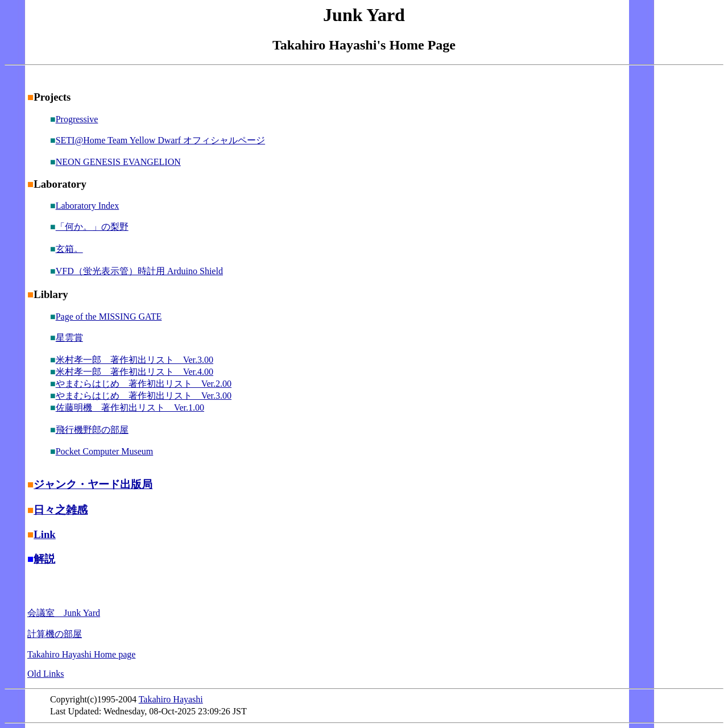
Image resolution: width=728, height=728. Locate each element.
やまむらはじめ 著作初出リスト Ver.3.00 (144, 396)
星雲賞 (69, 338)
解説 (44, 559)
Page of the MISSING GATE (109, 317)
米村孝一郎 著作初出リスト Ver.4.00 (135, 372)
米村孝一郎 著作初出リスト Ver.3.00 (135, 360)
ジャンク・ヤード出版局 (93, 484)
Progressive (77, 119)
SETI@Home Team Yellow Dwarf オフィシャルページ (160, 140)
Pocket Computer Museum (105, 451)
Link (44, 534)
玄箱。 (69, 249)
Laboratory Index (88, 206)
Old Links (45, 674)
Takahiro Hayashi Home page (81, 654)
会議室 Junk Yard (64, 613)
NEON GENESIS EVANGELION (118, 162)
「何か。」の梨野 (92, 227)
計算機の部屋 (55, 634)
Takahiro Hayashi (171, 699)
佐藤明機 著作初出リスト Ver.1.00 (130, 408)
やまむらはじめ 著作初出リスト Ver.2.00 (144, 384)
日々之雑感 (61, 510)
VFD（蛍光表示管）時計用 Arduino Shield (139, 271)
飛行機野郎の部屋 (92, 430)
